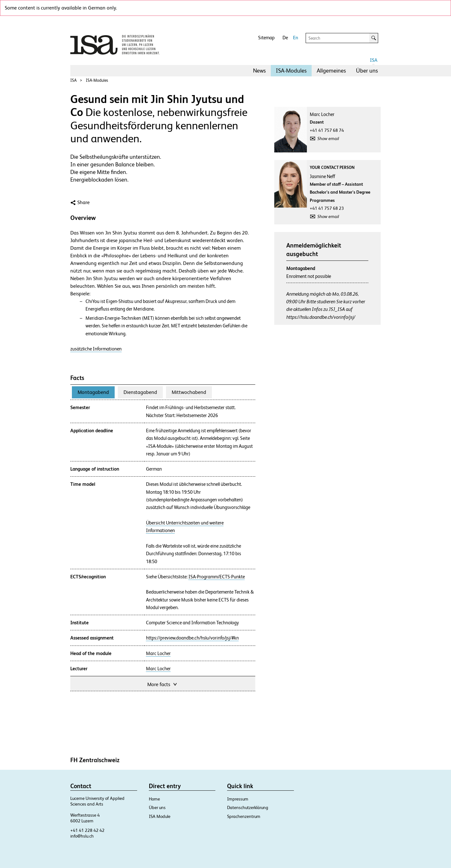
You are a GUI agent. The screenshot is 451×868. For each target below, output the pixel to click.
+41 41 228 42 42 (87, 830)
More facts (163, 684)
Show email (328, 138)
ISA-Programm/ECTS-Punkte (217, 577)
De (285, 38)
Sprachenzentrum (244, 816)
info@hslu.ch (82, 836)
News (259, 71)
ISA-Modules (291, 71)
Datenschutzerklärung (248, 807)
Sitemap (266, 38)
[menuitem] (259, 71)
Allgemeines (331, 71)
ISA (374, 60)
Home (154, 799)
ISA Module (160, 816)
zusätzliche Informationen (96, 349)
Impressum (238, 799)
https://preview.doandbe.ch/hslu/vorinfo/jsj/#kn (192, 638)
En (295, 38)
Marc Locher (158, 653)
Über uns (367, 71)
